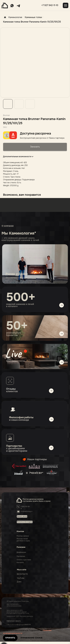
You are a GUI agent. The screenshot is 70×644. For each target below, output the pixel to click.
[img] (35, 356)
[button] (25, 522)
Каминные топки (33, 17)
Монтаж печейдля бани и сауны (23, 540)
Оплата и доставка (24, 560)
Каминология (13, 17)
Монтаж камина (23, 536)
